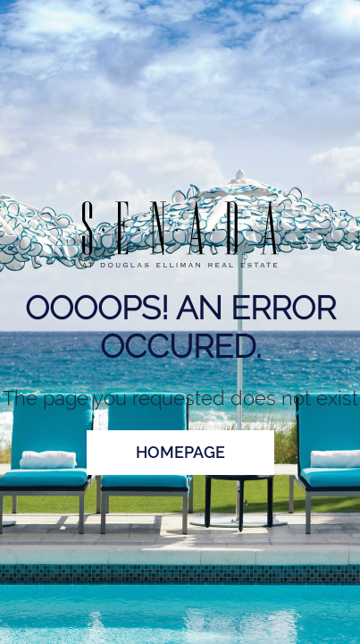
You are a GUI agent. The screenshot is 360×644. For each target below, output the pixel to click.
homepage (180, 452)
